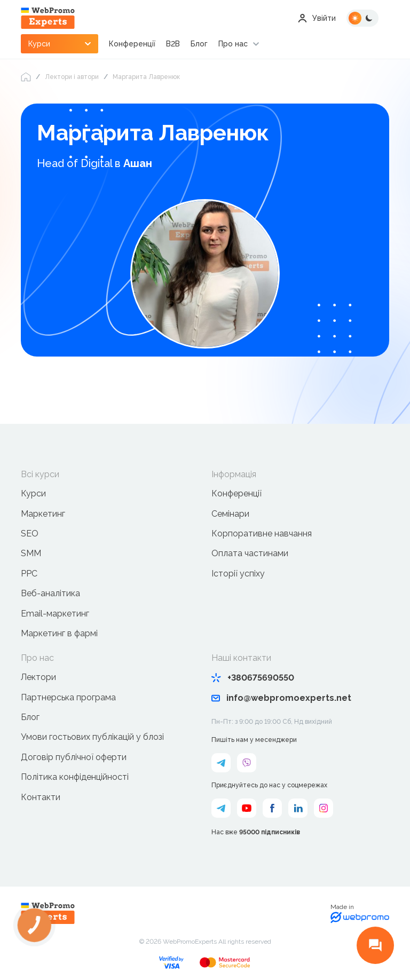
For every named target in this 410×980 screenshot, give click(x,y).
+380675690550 (253, 678)
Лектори (38, 677)
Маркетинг (43, 514)
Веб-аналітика (50, 593)
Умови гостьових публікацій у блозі (92, 737)
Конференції (132, 44)
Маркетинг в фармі (59, 633)
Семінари (230, 514)
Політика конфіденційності (75, 777)
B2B (173, 44)
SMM (31, 553)
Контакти (41, 797)
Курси (33, 493)
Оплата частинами (250, 553)
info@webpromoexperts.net (281, 698)
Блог (199, 44)
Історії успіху (238, 574)
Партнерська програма (68, 697)
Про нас (233, 44)
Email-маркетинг (55, 614)
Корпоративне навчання (262, 534)
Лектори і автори (72, 77)
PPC (29, 574)
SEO (30, 534)
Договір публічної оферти (74, 757)
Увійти (317, 18)
